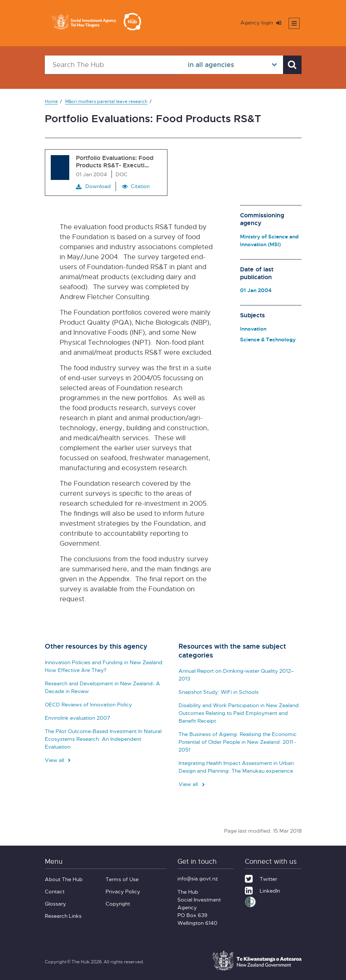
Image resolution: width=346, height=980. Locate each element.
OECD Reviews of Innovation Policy (88, 704)
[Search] (292, 65)
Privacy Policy (123, 891)
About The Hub (64, 879)
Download (93, 186)
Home (51, 101)
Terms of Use (122, 879)
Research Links (63, 916)
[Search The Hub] (113, 65)
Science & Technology (268, 339)
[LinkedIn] (262, 890)
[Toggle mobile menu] (294, 23)
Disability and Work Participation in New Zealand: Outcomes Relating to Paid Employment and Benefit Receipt (239, 713)
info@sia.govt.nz (198, 878)
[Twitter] (261, 878)
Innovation (253, 329)
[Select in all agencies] (231, 65)
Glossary (55, 904)
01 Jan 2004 (256, 290)
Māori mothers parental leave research (107, 101)
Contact (55, 891)
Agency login (261, 22)
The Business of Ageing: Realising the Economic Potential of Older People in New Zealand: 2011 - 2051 (238, 742)
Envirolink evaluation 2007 (77, 718)
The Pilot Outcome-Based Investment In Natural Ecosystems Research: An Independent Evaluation (103, 739)
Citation (140, 186)
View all (59, 760)
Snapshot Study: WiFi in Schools (219, 692)
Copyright (118, 904)
